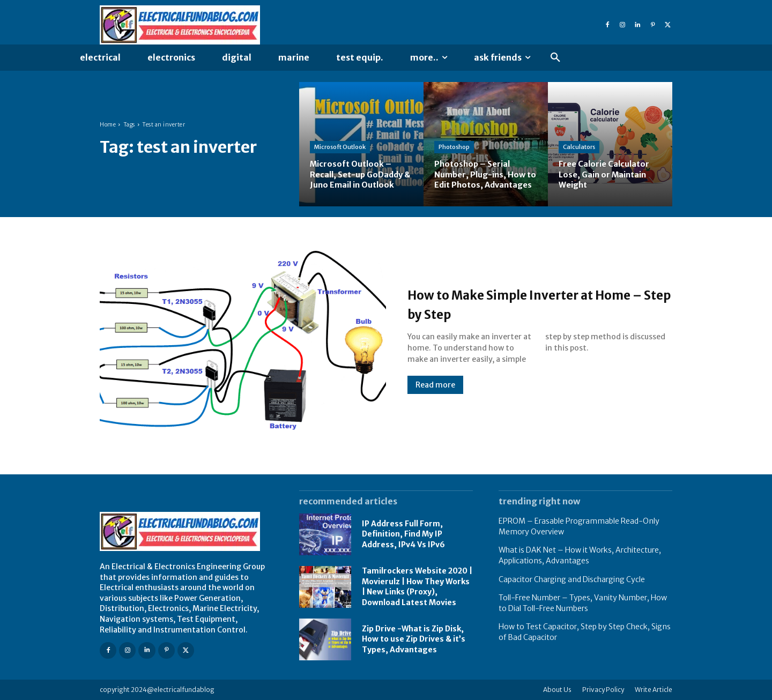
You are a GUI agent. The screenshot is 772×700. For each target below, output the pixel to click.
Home (108, 125)
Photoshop (454, 137)
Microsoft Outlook (340, 147)
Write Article (654, 690)
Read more (435, 385)
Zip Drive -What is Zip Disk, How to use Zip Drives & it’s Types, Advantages (414, 639)
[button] (555, 58)
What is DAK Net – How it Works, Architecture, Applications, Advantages (580, 555)
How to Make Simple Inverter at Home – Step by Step (530, 303)
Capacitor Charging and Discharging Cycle (572, 579)
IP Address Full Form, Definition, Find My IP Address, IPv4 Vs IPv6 (403, 534)
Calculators (579, 147)
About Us (557, 690)
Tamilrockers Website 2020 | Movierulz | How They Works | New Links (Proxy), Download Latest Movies (417, 587)
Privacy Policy (603, 690)
